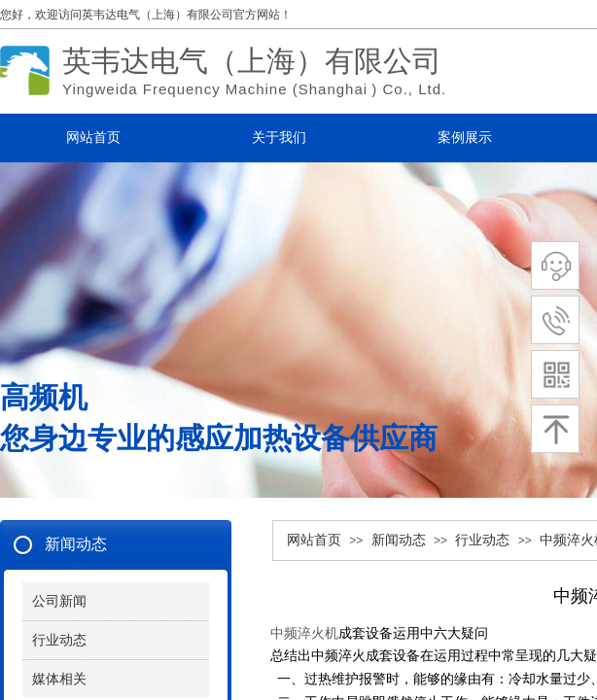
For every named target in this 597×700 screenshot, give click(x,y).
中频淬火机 (304, 633)
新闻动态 (399, 540)
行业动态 (482, 540)
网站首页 (314, 540)
